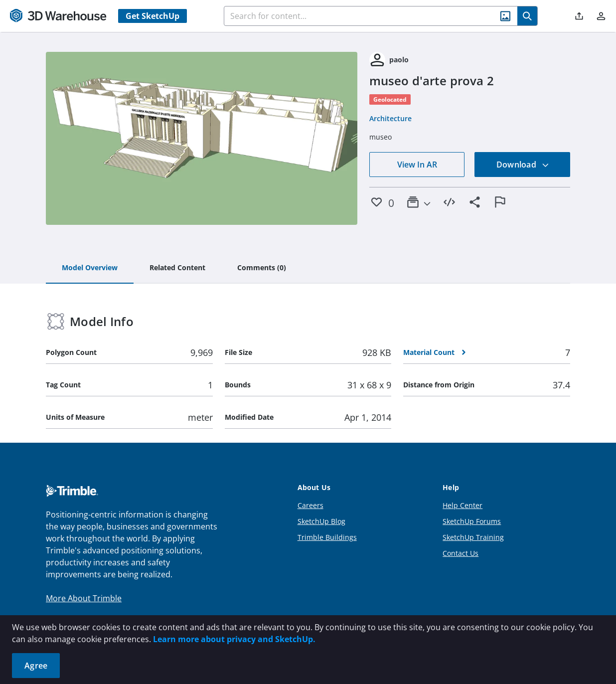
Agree (36, 666)
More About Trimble (84, 598)
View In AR (417, 165)
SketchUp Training (473, 537)
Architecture (390, 118)
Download (523, 165)
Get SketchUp (153, 16)
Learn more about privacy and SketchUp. (234, 639)
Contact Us (461, 553)
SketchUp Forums (472, 521)
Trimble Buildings (327, 537)
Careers (310, 505)
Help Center (462, 505)
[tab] (90, 268)
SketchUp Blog (321, 521)
